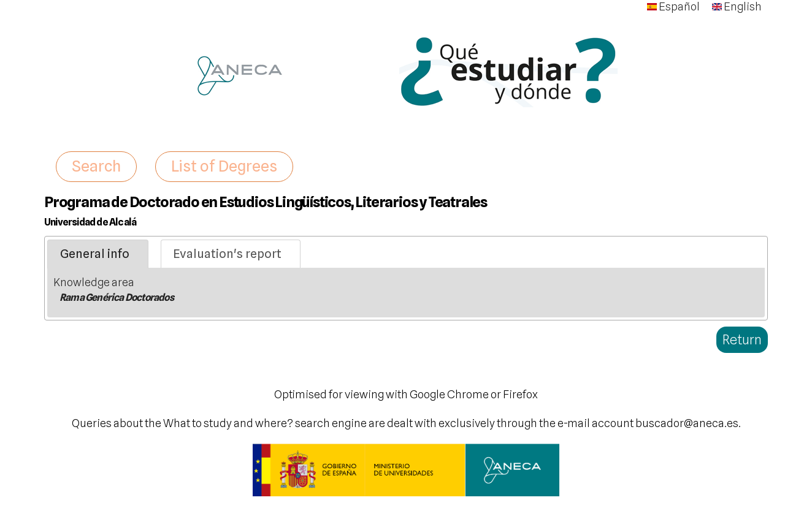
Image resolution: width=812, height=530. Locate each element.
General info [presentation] (95, 254)
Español (673, 6)
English (737, 6)
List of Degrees (224, 166)
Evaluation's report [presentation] (227, 254)
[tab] (98, 254)
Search (96, 166)
